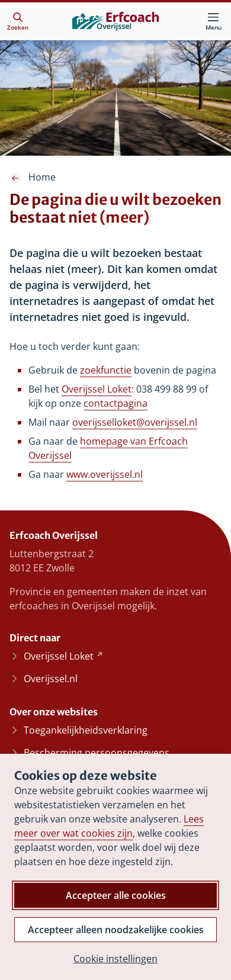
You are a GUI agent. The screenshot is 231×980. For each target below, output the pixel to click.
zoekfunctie (106, 370)
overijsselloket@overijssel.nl (135, 422)
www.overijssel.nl (105, 474)
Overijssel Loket (97, 389)
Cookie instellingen (115, 959)
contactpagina (115, 403)
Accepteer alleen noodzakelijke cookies (116, 930)
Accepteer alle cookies (116, 895)
